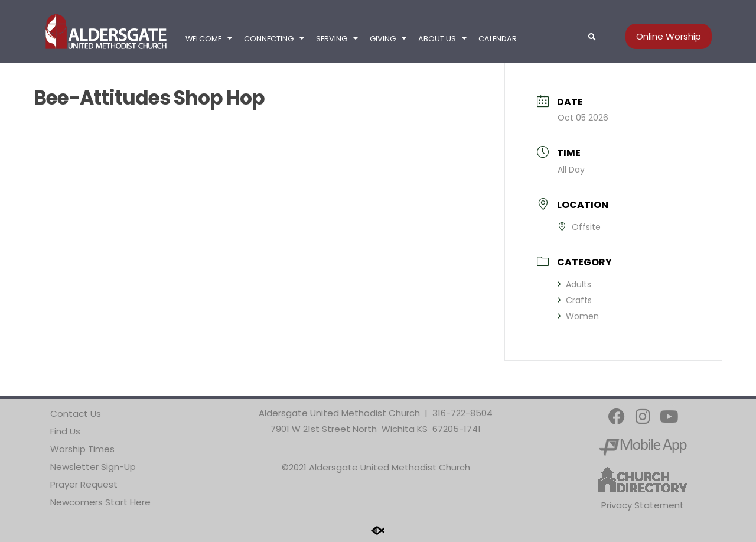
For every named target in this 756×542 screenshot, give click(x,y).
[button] (592, 37)
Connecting (274, 39)
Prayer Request (84, 484)
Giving (388, 39)
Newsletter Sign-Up (93, 467)
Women (578, 316)
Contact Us (76, 413)
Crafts (575, 300)
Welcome (209, 39)
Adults (574, 284)
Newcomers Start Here (100, 502)
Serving (337, 39)
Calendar (498, 39)
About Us (442, 39)
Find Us (65, 431)
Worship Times (82, 449)
